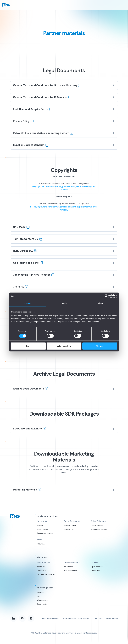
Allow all (100, 346)
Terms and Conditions (50, 618)
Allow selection (64, 346)
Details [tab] (64, 303)
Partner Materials (69, 618)
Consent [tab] (27, 303)
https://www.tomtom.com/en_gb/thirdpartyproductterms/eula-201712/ (64, 188)
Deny (28, 346)
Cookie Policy (97, 618)
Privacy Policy (84, 618)
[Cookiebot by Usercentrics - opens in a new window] (107, 296)
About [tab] (101, 303)
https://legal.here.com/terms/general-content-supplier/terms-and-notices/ (64, 208)
